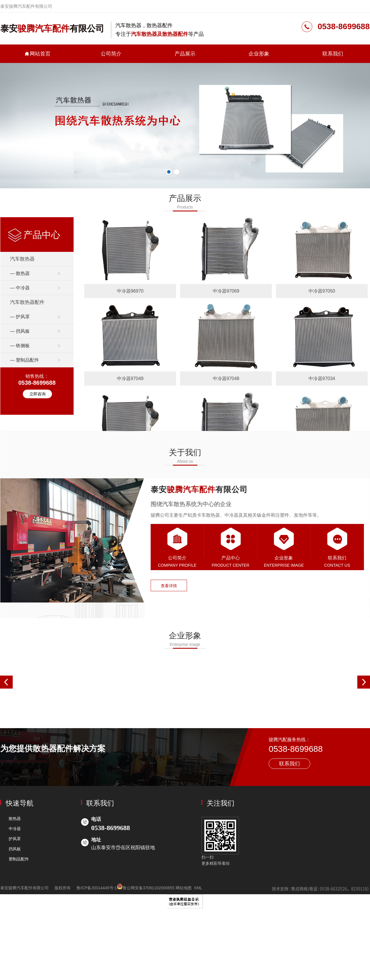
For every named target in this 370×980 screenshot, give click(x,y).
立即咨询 (38, 394)
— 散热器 (20, 273)
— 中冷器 (20, 288)
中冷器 (15, 829)
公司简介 (111, 54)
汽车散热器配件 (27, 302)
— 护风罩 (20, 317)
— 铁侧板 (20, 346)
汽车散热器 (22, 259)
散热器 (15, 819)
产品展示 (185, 54)
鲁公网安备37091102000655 (146, 888)
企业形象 (259, 54)
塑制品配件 (19, 859)
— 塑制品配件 (25, 360)
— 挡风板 (20, 331)
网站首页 (37, 54)
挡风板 (15, 849)
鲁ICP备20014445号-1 (97, 888)
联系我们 (333, 54)
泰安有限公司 (52, 28)
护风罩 (15, 839)
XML (198, 888)
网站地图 (184, 888)
